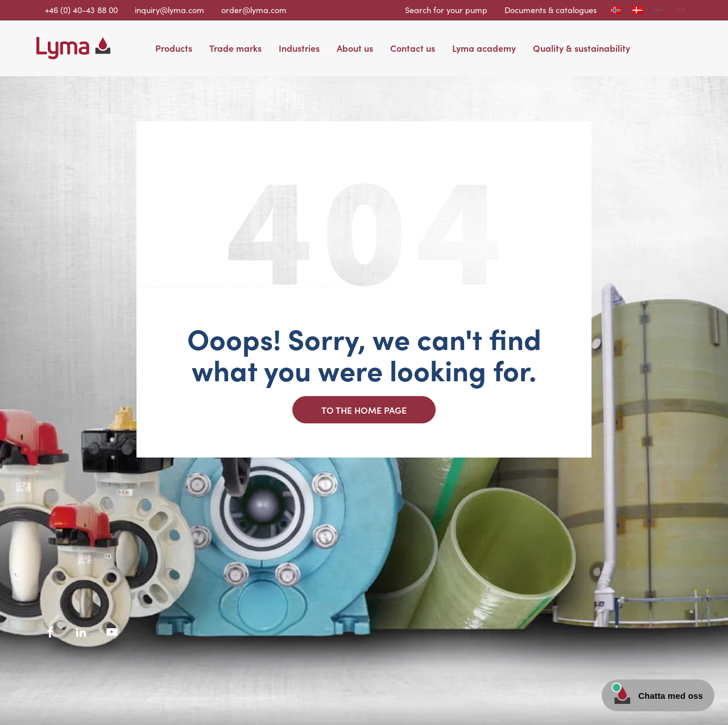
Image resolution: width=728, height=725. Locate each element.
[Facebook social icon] (51, 632)
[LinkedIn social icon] (81, 632)
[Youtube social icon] (112, 632)
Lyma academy (484, 48)
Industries (299, 48)
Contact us (413, 48)
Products (174, 48)
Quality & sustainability (582, 48)
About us (355, 48)
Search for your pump (446, 10)
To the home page (364, 410)
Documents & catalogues (551, 10)
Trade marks (235, 48)
